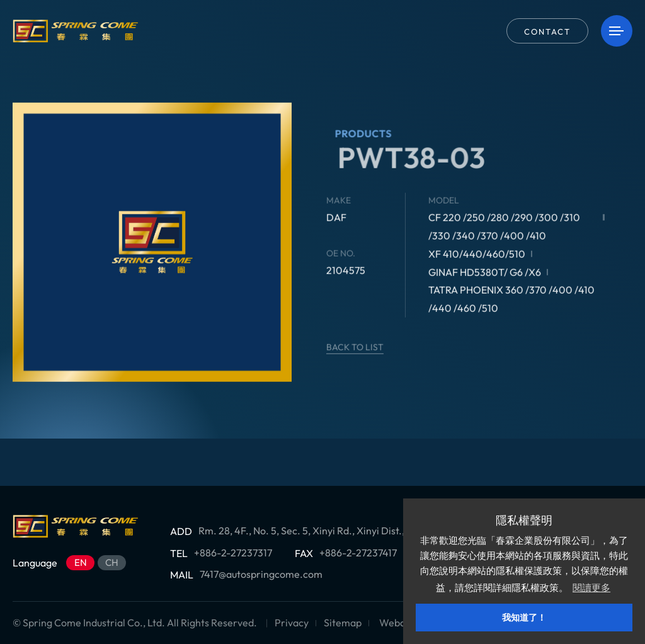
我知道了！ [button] (524, 618)
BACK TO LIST (371, 347)
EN (81, 562)
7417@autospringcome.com (261, 574)
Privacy (292, 623)
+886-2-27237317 (233, 553)
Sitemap (343, 623)
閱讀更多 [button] (591, 588)
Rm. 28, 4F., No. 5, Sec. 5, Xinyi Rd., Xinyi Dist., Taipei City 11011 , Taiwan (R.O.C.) (376, 531)
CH (112, 562)
